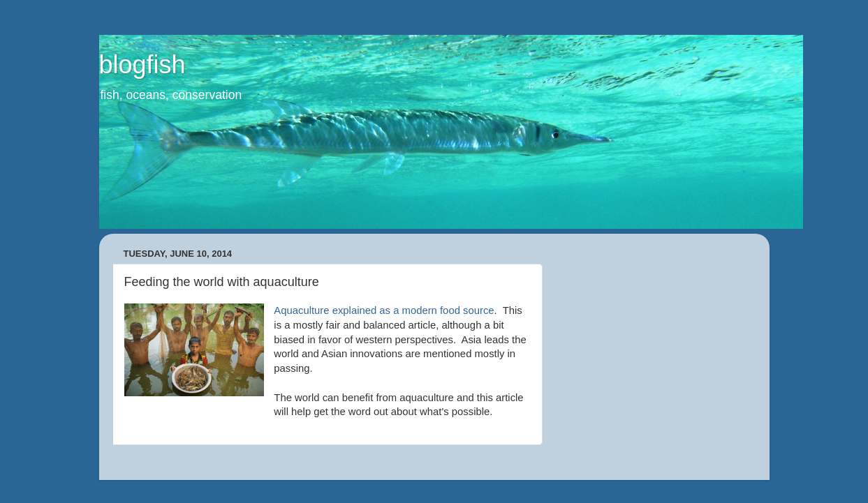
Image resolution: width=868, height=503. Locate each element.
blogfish (142, 65)
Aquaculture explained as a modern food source (384, 310)
